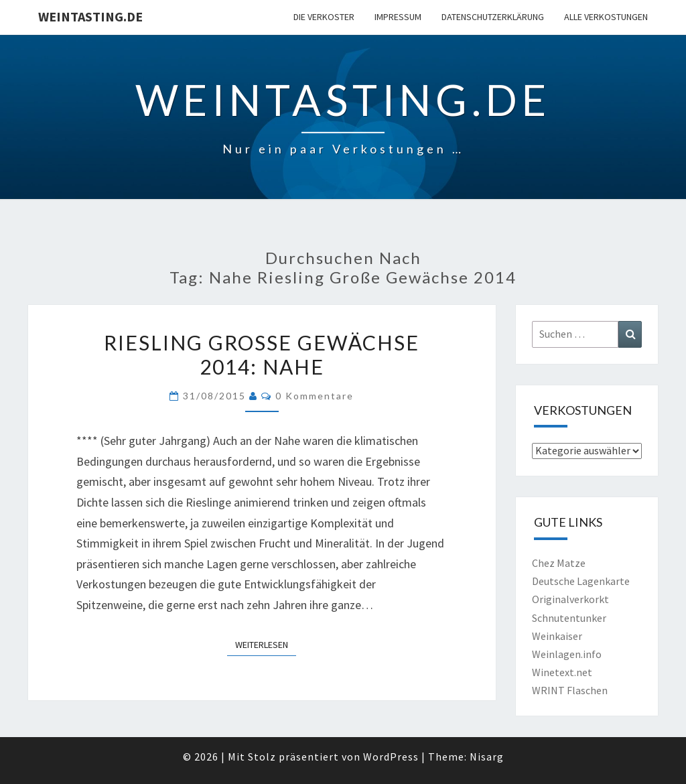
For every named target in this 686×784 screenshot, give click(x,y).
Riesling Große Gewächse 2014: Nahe (262, 354)
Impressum (398, 17)
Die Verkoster (324, 17)
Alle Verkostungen (606, 17)
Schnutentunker (569, 618)
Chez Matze (559, 563)
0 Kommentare (315, 396)
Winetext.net (562, 672)
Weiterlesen (266, 644)
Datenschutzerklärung (493, 17)
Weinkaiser (557, 636)
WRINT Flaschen (570, 690)
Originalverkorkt (570, 599)
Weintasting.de (90, 16)
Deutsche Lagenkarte (581, 581)
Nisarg (487, 757)
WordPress (391, 757)
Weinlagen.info (567, 654)
